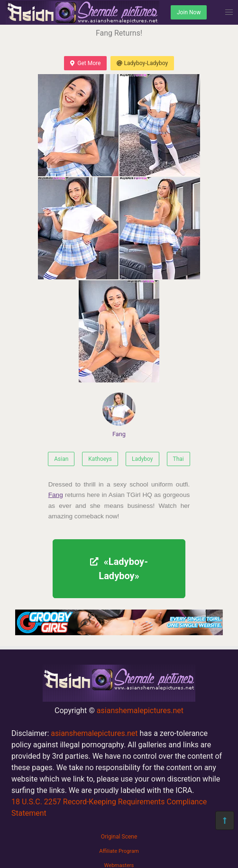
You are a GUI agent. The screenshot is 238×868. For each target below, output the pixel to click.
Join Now (189, 12)
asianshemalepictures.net (140, 711)
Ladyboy (142, 459)
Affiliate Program (119, 851)
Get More (85, 63)
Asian (61, 459)
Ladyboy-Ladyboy (142, 63)
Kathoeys (100, 459)
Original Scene (119, 837)
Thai (178, 459)
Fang (119, 415)
